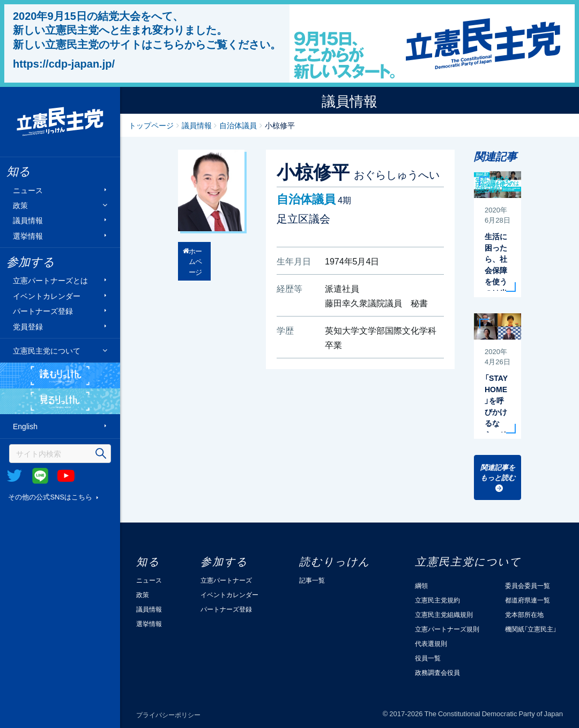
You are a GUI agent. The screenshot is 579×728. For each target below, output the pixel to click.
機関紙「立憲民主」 (531, 629)
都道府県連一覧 (528, 600)
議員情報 (28, 220)
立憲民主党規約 (437, 600)
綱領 (421, 585)
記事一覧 (312, 580)
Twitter (14, 476)
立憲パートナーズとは (50, 280)
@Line (40, 476)
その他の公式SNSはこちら (50, 497)
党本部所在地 (524, 614)
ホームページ (195, 261)
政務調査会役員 (437, 672)
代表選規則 (431, 643)
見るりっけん (60, 401)
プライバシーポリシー (168, 715)
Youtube (66, 476)
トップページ (151, 125)
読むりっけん (60, 376)
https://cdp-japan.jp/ (64, 63)
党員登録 (28, 326)
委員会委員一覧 (528, 585)
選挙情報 (28, 235)
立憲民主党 (60, 122)
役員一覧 (428, 658)
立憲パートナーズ (226, 580)
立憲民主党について (47, 350)
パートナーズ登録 (43, 311)
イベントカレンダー (47, 295)
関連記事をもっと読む (498, 472)
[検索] (60, 454)
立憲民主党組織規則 (444, 614)
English (25, 426)
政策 (20, 205)
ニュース (28, 190)
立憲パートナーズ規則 (447, 629)
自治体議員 (238, 125)
